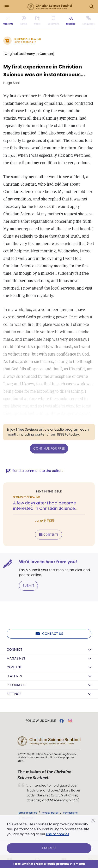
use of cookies (58, 834)
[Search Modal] (91, 7)
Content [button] (14, 667)
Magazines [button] (16, 658)
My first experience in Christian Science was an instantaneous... (44, 71)
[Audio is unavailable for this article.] (24, 21)
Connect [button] (14, 650)
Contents (48, 535)
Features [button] (14, 676)
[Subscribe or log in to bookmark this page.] (53, 21)
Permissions (70, 813)
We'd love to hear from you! (48, 562)
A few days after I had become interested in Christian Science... (45, 506)
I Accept (49, 848)
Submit (28, 586)
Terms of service (27, 813)
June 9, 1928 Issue (25, 42)
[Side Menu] (7, 7)
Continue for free (49, 448)
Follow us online (41, 721)
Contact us (49, 634)
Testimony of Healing (27, 39)
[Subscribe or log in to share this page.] (37, 21)
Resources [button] (16, 685)
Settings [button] (14, 694)
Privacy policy (50, 813)
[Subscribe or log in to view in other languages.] (89, 21)
